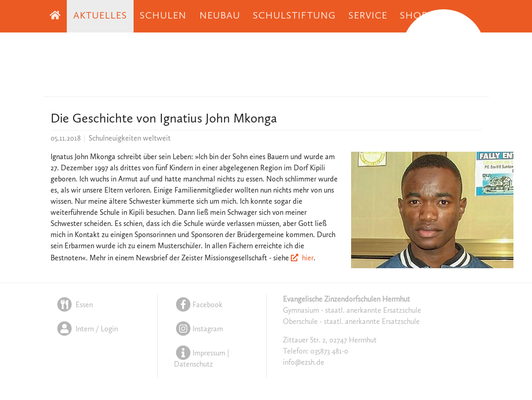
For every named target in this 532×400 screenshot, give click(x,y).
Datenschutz (193, 365)
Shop (414, 16)
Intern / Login (87, 329)
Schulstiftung (294, 16)
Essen (74, 305)
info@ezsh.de (304, 363)
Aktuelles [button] (100, 16)
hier (308, 258)
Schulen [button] (163, 16)
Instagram (199, 329)
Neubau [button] (220, 16)
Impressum (209, 354)
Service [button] (368, 16)
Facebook (198, 305)
